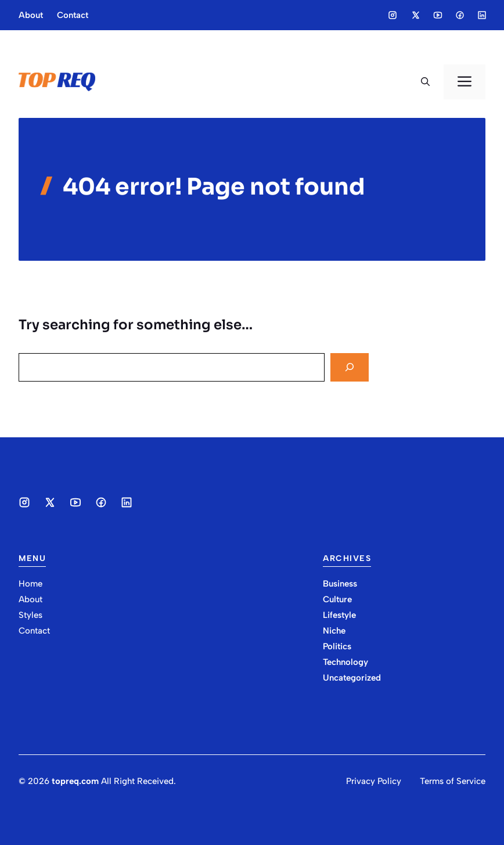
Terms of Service (453, 781)
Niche (334, 631)
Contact (73, 15)
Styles (30, 615)
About (31, 15)
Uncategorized (352, 678)
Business (340, 584)
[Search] (350, 367)
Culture (337, 599)
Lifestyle (339, 615)
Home (30, 584)
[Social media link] (393, 15)
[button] (425, 82)
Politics (337, 646)
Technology (345, 662)
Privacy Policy (374, 781)
